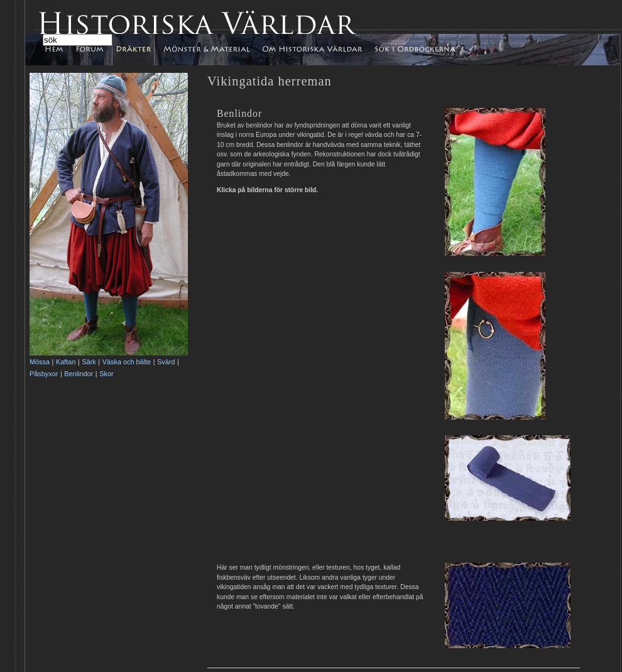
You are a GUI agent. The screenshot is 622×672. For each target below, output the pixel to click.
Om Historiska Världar (312, 50)
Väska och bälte (127, 362)
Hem (63, 50)
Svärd (166, 362)
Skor (106, 374)
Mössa (40, 362)
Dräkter (133, 50)
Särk (89, 362)
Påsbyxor (44, 374)
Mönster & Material (206, 50)
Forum (91, 46)
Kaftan (66, 362)
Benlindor (79, 374)
